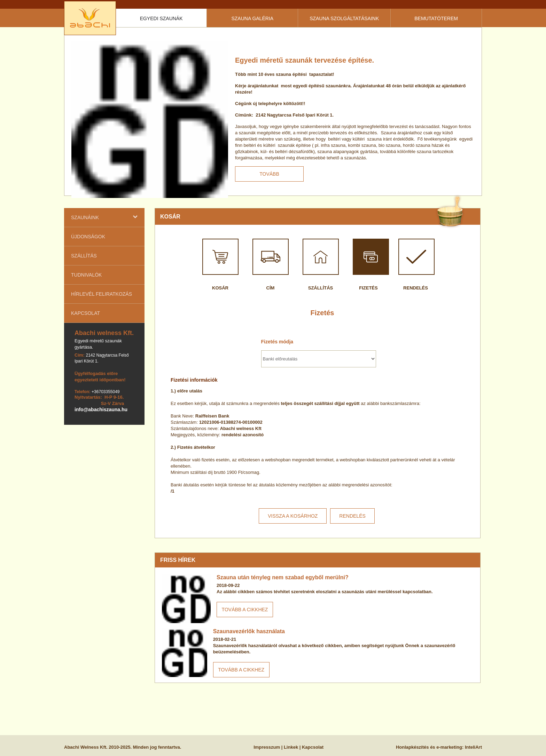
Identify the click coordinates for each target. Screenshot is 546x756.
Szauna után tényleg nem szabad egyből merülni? (283, 577)
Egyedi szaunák (161, 18)
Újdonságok (88, 237)
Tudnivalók (86, 275)
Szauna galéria (252, 18)
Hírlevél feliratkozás (102, 294)
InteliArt (473, 747)
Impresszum (267, 747)
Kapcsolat (85, 313)
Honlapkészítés (412, 747)
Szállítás (84, 256)
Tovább (269, 174)
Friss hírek (178, 560)
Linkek (291, 747)
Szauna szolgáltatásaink (344, 18)
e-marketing (449, 747)
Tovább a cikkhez (245, 610)
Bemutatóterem (436, 18)
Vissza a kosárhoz (293, 516)
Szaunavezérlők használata (249, 631)
